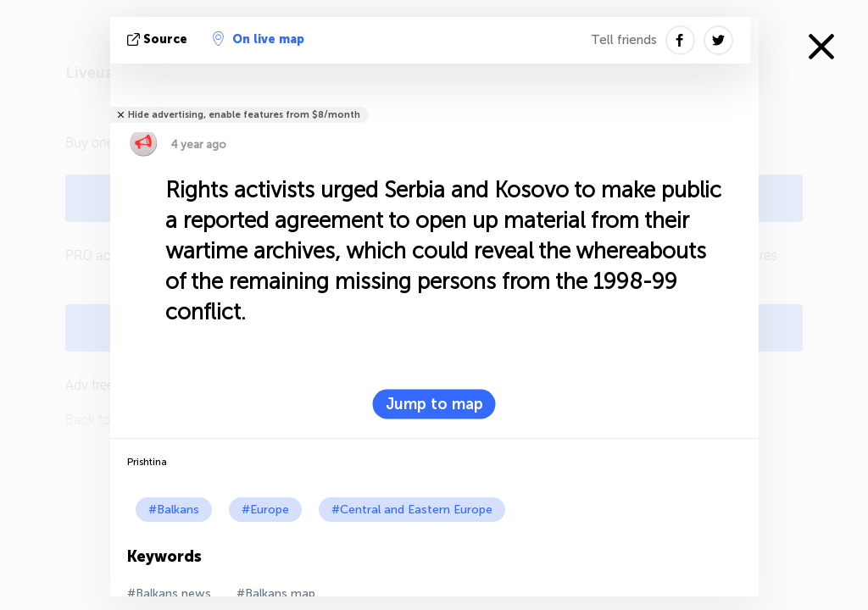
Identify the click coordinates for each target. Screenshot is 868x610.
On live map (259, 39)
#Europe (265, 510)
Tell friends (624, 40)
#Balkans (174, 510)
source (159, 39)
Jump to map (434, 404)
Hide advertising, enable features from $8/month (244, 115)
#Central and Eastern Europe (412, 510)
